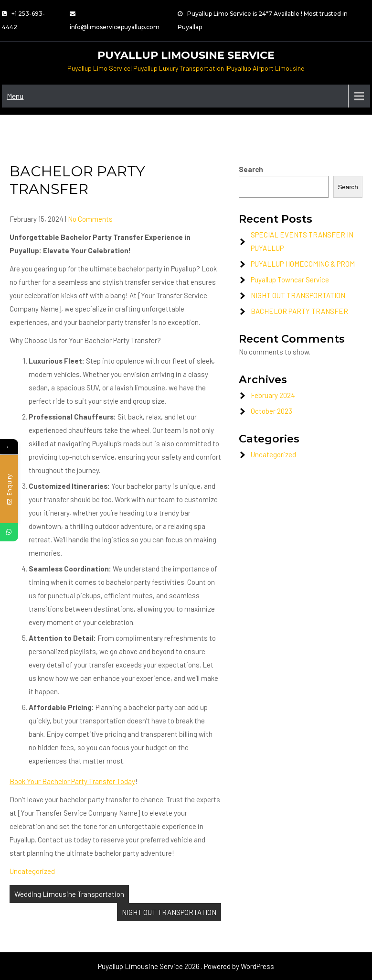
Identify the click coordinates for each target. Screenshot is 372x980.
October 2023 (271, 411)
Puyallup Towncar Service (290, 280)
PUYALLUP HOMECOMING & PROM (303, 264)
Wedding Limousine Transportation (69, 894)
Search (251, 169)
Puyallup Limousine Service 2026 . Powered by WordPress (186, 966)
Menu (15, 96)
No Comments (90, 219)
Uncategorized (32, 871)
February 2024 (273, 395)
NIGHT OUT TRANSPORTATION (169, 912)
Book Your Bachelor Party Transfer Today (72, 781)
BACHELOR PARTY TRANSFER (299, 311)
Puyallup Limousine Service (186, 55)
